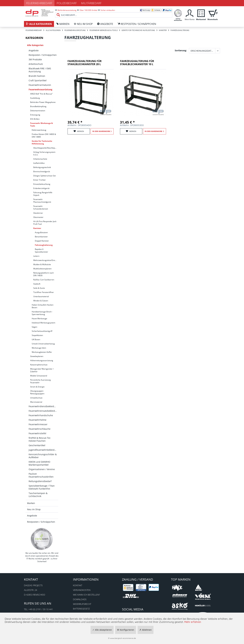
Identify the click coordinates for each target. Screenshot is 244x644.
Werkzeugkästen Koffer (42, 352)
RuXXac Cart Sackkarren (44, 280)
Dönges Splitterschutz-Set (45, 176)
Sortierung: (181, 50)
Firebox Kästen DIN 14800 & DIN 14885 (44, 136)
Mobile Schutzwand (39, 376)
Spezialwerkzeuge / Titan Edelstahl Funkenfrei (42, 487)
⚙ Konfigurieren (126, 630)
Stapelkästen (37, 335)
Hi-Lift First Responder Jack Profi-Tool (45, 223)
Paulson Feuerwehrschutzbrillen (41, 475)
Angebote (34, 50)
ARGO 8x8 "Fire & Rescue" (41, 94)
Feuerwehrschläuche (40, 429)
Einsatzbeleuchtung (42, 184)
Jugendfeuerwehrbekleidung (43, 450)
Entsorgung (35, 115)
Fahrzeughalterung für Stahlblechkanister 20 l (85, 63)
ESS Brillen (35, 119)
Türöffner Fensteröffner (44, 292)
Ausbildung (35, 98)
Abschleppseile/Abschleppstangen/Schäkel (46, 148)
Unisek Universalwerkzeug (43, 344)
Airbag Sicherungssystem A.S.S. (44, 153)
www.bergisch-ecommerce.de (123, 638)
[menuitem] (114, 12)
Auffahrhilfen (39, 163)
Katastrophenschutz (39, 365)
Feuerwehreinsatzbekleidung (43, 411)
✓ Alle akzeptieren (102, 630)
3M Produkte (35, 59)
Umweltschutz (36, 398)
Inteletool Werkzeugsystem (43, 323)
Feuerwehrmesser (38, 424)
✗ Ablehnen (146, 630)
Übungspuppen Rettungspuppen (37, 392)
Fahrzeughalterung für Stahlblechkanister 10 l (137, 63)
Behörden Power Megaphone (43, 102)
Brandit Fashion (37, 76)
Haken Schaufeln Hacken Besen (43, 306)
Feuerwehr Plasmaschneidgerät (42, 201)
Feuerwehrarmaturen (40, 85)
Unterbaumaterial (41, 296)
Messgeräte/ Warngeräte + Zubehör (42, 370)
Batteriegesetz (81, 609)
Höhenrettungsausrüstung (42, 360)
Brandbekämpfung (38, 106)
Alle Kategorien (35, 45)
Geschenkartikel (37, 445)
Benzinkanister (41, 237)
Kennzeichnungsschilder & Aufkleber (43, 456)
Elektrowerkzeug (39, 130)
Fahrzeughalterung (44, 245)
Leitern (36, 256)
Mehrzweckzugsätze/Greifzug (46, 260)
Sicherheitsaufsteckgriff (42, 331)
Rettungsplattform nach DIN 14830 (43, 274)
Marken (31, 503)
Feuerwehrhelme (38, 420)
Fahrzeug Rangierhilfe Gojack (43, 194)
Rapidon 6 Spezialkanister (41, 251)
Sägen (34, 327)
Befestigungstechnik (42, 167)
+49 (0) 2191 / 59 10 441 (41, 609)
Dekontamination (38, 111)
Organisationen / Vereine (42, 469)
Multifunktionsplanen (42, 269)
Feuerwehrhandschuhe (41, 415)
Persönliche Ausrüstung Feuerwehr (40, 381)
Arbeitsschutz (36, 64)
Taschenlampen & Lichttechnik (38, 495)
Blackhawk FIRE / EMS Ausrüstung (40, 70)
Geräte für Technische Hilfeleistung (42, 142)
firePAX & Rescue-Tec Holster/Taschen (40, 439)
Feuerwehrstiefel (37, 433)
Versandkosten (82, 590)
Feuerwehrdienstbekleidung (43, 406)
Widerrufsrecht (82, 604)
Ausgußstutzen (41, 232)
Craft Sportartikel (38, 80)
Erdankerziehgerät (41, 188)
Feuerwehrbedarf (39, 3)
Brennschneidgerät (42, 171)
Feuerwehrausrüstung (40, 89)
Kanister (37, 228)
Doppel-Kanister (42, 241)
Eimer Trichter (40, 180)
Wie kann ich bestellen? (86, 595)
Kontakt (78, 585)
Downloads (80, 599)
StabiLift (37, 284)
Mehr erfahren (193, 622)
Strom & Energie (37, 387)
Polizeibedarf (67, 3)
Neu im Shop (34, 509)
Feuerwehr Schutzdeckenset (41, 207)
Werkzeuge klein (39, 348)
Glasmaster (38, 217)
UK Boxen (36, 339)
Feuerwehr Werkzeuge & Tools (41, 124)
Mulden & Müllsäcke (42, 264)
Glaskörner (38, 213)
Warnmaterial (36, 402)
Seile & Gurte (39, 288)
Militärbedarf (91, 3)
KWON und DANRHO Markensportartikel (39, 463)
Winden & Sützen (41, 301)
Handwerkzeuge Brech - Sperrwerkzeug (42, 313)
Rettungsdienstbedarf (40, 481)
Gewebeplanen (37, 356)
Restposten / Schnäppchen (43, 55)
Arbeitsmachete (40, 159)
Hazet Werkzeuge (39, 319)
